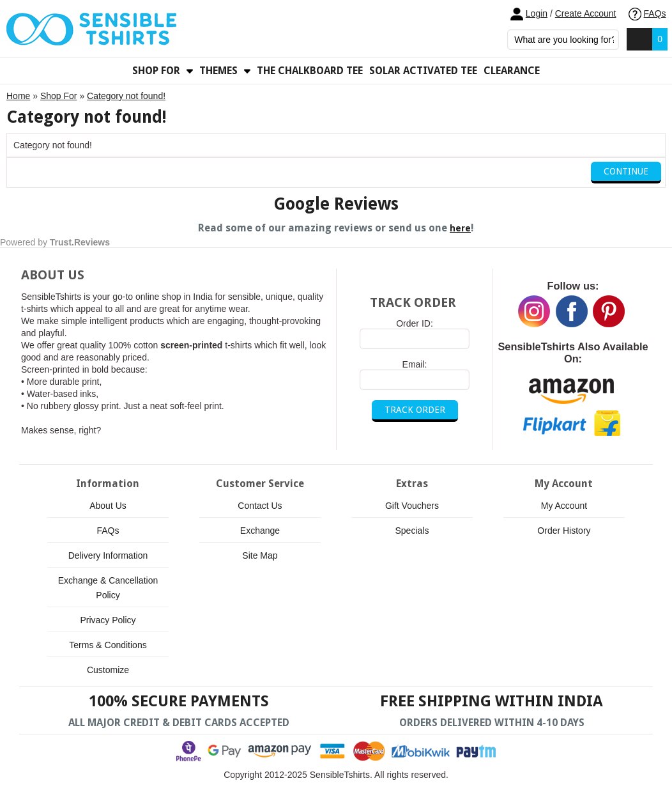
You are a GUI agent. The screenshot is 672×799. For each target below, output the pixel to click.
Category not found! (126, 96)
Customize (108, 670)
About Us (108, 506)
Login (537, 13)
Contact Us (260, 506)
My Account (564, 506)
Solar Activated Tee (423, 71)
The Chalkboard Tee (310, 71)
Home (18, 96)
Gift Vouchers (412, 506)
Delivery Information (108, 555)
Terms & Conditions (108, 645)
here (460, 228)
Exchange (260, 531)
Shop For (59, 96)
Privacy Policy (108, 620)
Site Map (260, 555)
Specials (412, 531)
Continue (626, 171)
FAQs (647, 13)
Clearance (512, 71)
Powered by (55, 242)
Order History (564, 531)
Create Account (586, 13)
